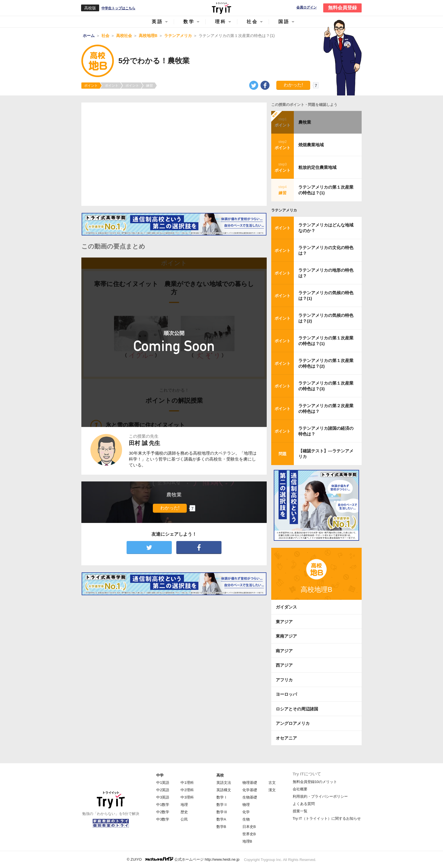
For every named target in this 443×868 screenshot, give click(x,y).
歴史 (184, 812)
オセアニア (286, 738)
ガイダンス (286, 607)
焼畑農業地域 (311, 145)
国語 (284, 22)
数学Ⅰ (222, 797)
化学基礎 (250, 790)
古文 (272, 783)
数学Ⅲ (222, 812)
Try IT (221, 8)
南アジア (284, 651)
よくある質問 (304, 804)
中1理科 (187, 783)
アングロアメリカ (293, 723)
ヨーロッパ (286, 694)
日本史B (249, 827)
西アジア (284, 665)
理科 (221, 22)
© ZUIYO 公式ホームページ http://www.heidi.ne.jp (183, 859)
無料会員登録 (342, 8)
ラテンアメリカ (284, 210)
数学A (221, 819)
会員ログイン (307, 7)
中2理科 (187, 790)
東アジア (284, 622)
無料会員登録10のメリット (315, 782)
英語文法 (224, 783)
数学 (189, 22)
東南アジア (286, 636)
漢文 (272, 790)
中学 (160, 775)
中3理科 (187, 797)
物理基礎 (250, 783)
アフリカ (284, 680)
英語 (157, 22)
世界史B (249, 834)
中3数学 (163, 819)
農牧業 (305, 122)
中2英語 (163, 790)
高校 (220, 775)
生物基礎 (250, 797)
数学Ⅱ (222, 805)
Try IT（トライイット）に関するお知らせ (327, 818)
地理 (184, 805)
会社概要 (300, 789)
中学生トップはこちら (118, 8)
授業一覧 (300, 811)
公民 (184, 819)
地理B (247, 841)
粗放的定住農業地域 (317, 167)
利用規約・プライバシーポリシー (320, 796)
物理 (246, 805)
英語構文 (224, 790)
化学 (246, 812)
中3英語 (163, 797)
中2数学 (163, 812)
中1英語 (163, 783)
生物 (246, 819)
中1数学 (163, 805)
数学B (221, 827)
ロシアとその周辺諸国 (297, 709)
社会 (252, 22)
